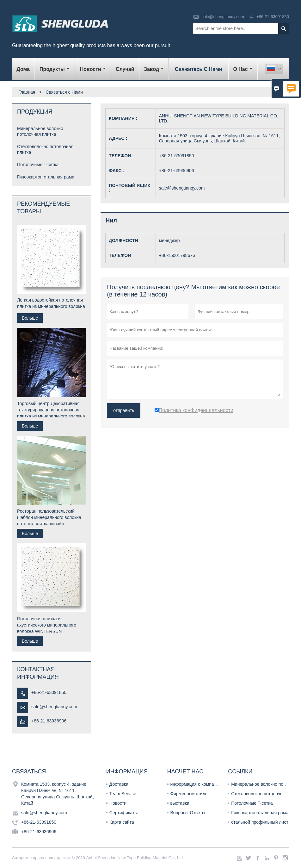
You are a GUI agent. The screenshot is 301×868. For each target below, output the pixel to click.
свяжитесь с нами (199, 69)
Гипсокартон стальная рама (46, 177)
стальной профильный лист (260, 822)
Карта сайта (122, 822)
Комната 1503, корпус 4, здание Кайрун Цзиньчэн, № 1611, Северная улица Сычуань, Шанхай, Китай (58, 794)
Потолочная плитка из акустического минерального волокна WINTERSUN (47, 625)
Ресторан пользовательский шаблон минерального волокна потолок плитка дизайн (49, 517)
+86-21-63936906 (49, 721)
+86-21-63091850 (273, 17)
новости (93, 69)
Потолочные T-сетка (38, 165)
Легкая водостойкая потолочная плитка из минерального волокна (51, 303)
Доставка (119, 784)
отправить (124, 410)
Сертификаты (123, 813)
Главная (27, 92)
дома (23, 69)
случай (125, 69)
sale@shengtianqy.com (223, 17)
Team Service (123, 794)
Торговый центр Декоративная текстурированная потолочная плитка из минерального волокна (51, 410)
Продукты (55, 69)
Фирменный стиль (189, 794)
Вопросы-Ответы (188, 813)
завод (154, 69)
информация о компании (196, 784)
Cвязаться (29, 771)
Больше (30, 318)
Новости (118, 803)
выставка (180, 803)
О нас (243, 69)
